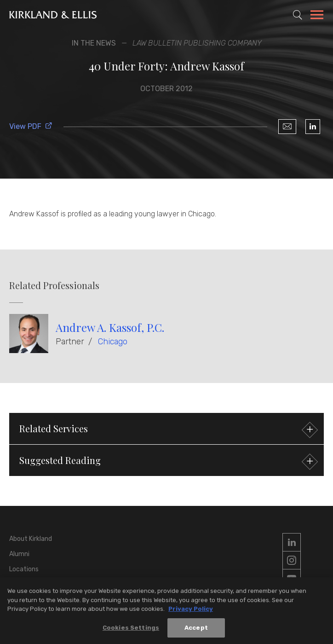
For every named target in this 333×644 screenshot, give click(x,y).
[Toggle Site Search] (298, 15)
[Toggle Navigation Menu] (317, 16)
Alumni (19, 554)
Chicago (113, 342)
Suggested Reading (167, 461)
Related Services (167, 430)
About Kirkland (31, 539)
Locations (24, 569)
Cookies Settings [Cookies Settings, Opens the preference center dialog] (131, 630)
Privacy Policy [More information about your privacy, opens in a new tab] (191, 612)
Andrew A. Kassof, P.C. (110, 327)
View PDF (31, 126)
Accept (196, 630)
